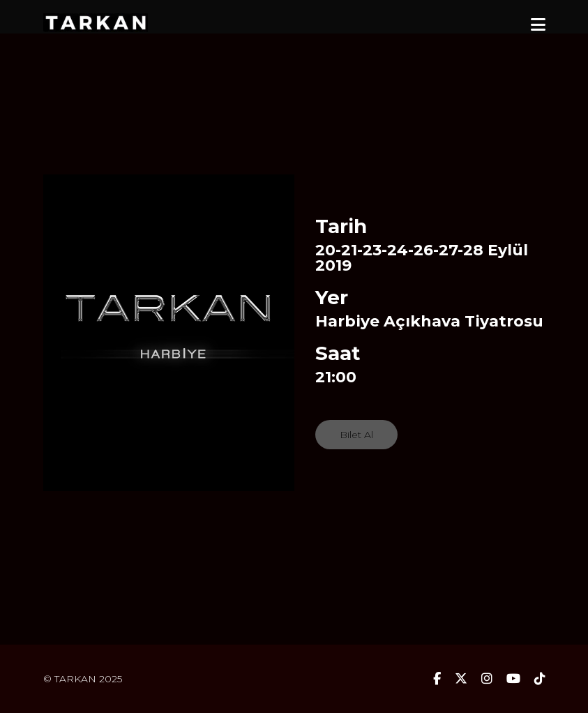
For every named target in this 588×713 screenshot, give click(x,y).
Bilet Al (356, 435)
